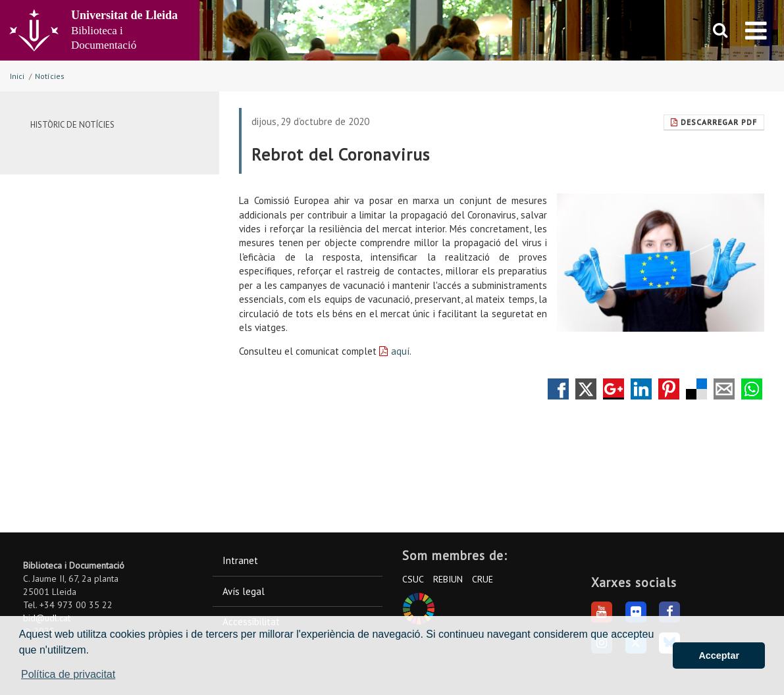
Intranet (240, 560)
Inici (17, 76)
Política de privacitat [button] (68, 674)
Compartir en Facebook (558, 389)
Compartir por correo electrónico (724, 389)
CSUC (413, 579)
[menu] (756, 30)
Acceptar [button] (719, 656)
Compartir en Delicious (696, 389)
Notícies (50, 76)
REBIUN (448, 579)
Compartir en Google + (614, 389)
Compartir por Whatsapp (752, 389)
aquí (400, 351)
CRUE (483, 579)
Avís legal (244, 591)
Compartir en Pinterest (669, 389)
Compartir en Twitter (586, 389)
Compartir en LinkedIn (641, 389)
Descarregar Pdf (714, 122)
